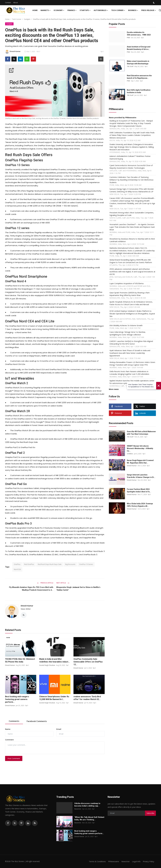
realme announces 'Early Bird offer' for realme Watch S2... (87, 698)
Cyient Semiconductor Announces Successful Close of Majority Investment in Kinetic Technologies (131, 167)
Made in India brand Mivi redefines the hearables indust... (54, 660)
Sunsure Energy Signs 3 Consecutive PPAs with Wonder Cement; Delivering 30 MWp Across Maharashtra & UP (132, 190)
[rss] (35, 823)
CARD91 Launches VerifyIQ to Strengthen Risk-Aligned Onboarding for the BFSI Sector (131, 343)
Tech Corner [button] (118, 10)
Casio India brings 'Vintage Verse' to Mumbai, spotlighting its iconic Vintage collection (128, 333)
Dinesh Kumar (27, 606)
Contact (8, 2)
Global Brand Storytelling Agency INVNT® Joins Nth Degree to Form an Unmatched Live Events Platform (131, 261)
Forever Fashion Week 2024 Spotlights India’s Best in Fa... (139, 490)
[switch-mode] (154, 3)
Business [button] (133, 10)
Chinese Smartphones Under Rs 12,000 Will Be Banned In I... (54, 698)
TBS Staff (130, 66)
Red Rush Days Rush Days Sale (50, 564)
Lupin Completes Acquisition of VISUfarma (126, 283)
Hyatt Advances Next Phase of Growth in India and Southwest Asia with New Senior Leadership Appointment (130, 353)
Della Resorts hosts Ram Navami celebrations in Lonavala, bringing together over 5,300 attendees (129, 373)
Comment (9, 740)
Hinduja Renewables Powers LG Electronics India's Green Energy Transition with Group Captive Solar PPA (132, 364)
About (16, 2)
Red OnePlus (29, 564)
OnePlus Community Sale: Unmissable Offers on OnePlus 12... (88, 662)
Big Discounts (70, 564)
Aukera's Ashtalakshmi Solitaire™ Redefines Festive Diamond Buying (130, 157)
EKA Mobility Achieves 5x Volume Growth (126, 325)
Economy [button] (59, 10)
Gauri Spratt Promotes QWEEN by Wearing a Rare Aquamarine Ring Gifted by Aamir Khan (130, 294)
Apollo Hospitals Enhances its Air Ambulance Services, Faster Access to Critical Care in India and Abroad (131, 303)
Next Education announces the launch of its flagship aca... (139, 77)
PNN (128, 38)
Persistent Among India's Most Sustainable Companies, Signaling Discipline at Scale (132, 214)
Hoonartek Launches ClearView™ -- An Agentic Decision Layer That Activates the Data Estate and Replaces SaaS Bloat (132, 227)
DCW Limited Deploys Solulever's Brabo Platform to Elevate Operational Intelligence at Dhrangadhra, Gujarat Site (132, 314)
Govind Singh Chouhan (47, 665)
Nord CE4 (17, 569)
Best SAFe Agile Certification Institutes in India (139, 91)
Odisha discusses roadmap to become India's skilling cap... (87, 805)
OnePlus (17, 564)
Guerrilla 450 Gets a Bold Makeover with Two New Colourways (141, 433)
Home (35, 10)
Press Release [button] (149, 10)
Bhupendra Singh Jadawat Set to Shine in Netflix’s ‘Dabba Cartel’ (78, 589)
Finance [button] (72, 10)
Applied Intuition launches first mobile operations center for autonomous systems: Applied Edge (132, 382)
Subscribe (150, 813)
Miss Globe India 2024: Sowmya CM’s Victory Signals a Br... (140, 505)
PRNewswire (113, 861)
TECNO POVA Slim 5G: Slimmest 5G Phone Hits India (20, 660)
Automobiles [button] (101, 10)
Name (8, 729)
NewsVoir (78, 809)
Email (59, 729)
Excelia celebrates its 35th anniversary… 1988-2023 (139, 34)
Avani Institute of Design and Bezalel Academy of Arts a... (139, 48)
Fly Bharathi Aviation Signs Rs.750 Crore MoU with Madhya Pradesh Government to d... (31, 589)
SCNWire (130, 454)
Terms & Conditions (97, 861)
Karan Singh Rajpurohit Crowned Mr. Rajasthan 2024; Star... (140, 462)
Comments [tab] (14, 721)
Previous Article (45, 583)
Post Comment (14, 758)
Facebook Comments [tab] (37, 721)
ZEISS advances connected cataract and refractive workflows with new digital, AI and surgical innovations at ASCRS (132, 272)
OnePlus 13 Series (86, 564)
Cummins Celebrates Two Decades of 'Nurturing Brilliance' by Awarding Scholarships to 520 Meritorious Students (131, 180)
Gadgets (27, 19)
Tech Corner (17, 19)
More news (114, 389)
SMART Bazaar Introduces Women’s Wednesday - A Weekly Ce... (140, 448)
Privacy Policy (148, 861)
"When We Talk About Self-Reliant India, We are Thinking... (89, 818)
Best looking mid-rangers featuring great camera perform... (17, 699)
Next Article (63, 583)
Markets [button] (46, 10)
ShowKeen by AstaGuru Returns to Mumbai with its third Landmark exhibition (132, 240)
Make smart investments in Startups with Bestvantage (138, 62)
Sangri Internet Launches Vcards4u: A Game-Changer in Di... (141, 476)
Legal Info (136, 861)
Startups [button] (85, 10)
